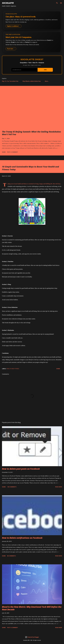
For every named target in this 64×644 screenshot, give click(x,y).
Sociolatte (8, 3)
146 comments (12, 487)
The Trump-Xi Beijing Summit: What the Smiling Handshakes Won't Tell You (31, 133)
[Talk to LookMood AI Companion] (32, 42)
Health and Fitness (13, 369)
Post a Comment (13, 152)
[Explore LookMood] (32, 20)
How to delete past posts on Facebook (21, 469)
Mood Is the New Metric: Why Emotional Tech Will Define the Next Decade (32, 608)
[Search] (57, 3)
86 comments (11, 556)
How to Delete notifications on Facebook (22, 538)
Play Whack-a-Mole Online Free (32, 81)
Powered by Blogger (32, 637)
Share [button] (4, 152)
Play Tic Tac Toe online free (10, 81)
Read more (59, 487)
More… (47, 81)
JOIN (45, 70)
